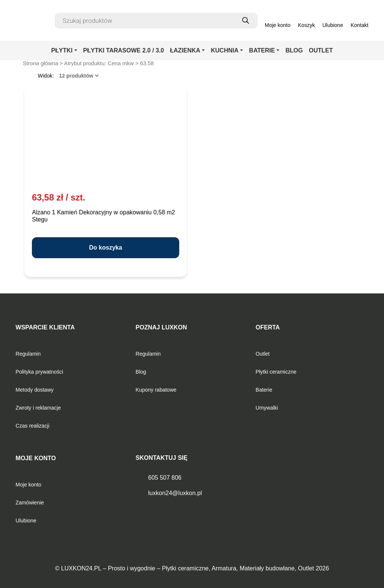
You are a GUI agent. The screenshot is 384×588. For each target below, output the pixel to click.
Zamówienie (30, 503)
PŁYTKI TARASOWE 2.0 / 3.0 (124, 50)
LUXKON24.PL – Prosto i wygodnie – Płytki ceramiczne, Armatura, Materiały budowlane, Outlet (187, 568)
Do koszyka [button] (106, 248)
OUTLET (321, 50)
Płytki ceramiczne (276, 372)
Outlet (263, 354)
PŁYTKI (62, 50)
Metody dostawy (35, 390)
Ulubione (26, 521)
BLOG (294, 50)
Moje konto (28, 485)
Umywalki (267, 408)
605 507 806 (165, 478)
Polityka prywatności (40, 372)
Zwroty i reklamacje (38, 408)
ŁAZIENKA (185, 50)
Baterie (264, 390)
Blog (141, 372)
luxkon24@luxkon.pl (175, 493)
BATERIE (262, 50)
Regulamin (28, 354)
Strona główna (40, 63)
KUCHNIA (225, 50)
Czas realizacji (33, 426)
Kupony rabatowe (156, 390)
